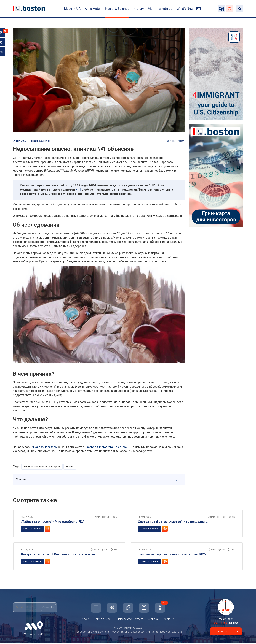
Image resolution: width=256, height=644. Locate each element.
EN (198, 9)
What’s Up (166, 9)
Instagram (106, 447)
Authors (153, 620)
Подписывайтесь (45, 447)
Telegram (121, 447)
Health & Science (117, 9)
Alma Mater (93, 9)
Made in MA (72, 9)
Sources (99, 481)
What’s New (185, 9)
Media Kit (168, 620)
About (86, 620)
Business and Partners (129, 620)
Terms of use (102, 620)
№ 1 (78, 190)
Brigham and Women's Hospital (44, 467)
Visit (151, 9)
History (139, 9)
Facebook (91, 447)
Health (75, 467)
